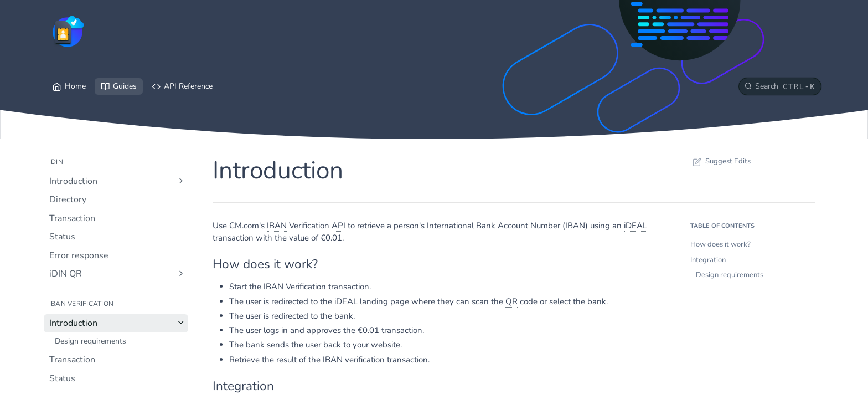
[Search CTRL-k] (780, 86)
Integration (708, 260)
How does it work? (720, 244)
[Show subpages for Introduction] (181, 181)
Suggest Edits (720, 161)
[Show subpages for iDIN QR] (181, 273)
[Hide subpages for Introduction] (181, 323)
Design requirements (730, 275)
